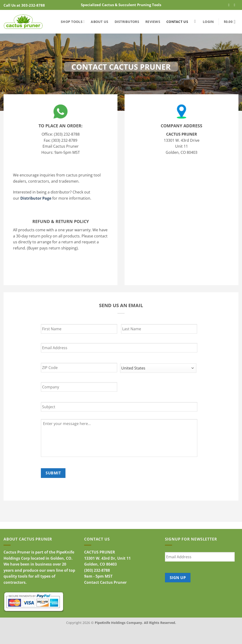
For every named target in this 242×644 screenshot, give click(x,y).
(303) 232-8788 (97, 570)
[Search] (196, 22)
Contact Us (177, 22)
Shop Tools (73, 22)
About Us (99, 22)
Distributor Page (36, 198)
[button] (208, 22)
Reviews (153, 22)
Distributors (127, 22)
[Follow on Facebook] (230, 5)
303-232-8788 (33, 5)
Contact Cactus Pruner (105, 582)
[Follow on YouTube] (236, 5)
